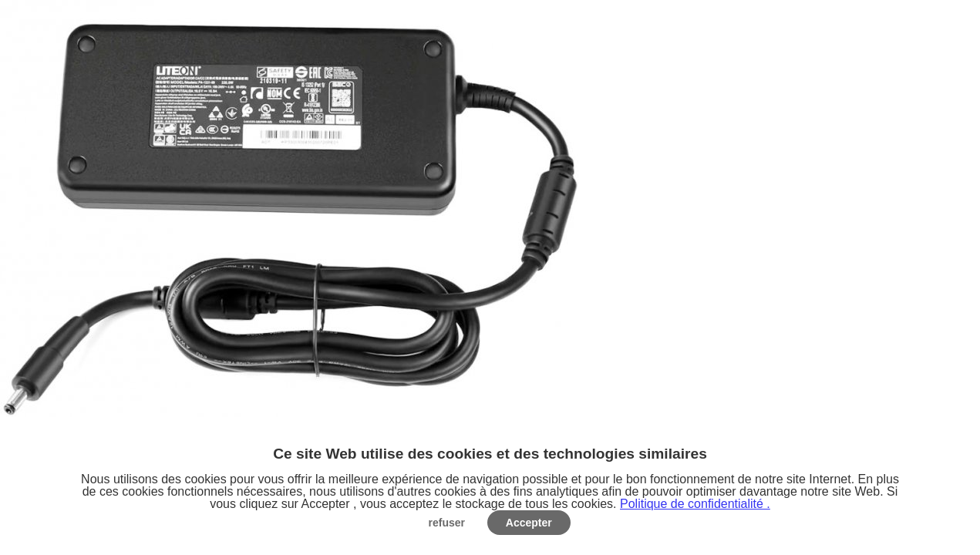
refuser (447, 523)
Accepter (529, 523)
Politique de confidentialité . (695, 504)
